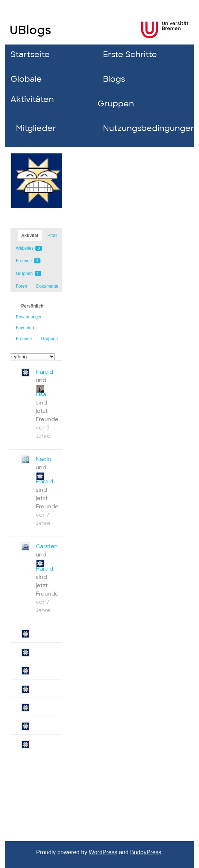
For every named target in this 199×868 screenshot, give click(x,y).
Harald (44, 372)
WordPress (103, 852)
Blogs (114, 79)
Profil (52, 236)
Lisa (41, 394)
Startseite (30, 54)
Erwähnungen (29, 317)
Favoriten (25, 328)
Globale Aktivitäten (32, 89)
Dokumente (47, 286)
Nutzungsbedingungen (144, 128)
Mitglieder (36, 128)
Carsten (47, 546)
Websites (29, 248)
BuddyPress (146, 852)
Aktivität (30, 236)
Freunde (28, 261)
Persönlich (32, 306)
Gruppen (116, 104)
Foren (21, 286)
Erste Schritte (130, 54)
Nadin (44, 459)
